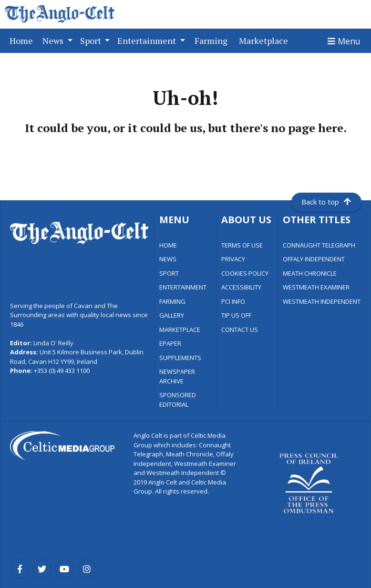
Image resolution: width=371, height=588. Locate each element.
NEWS (168, 259)
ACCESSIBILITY (241, 287)
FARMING (172, 301)
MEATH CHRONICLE (310, 273)
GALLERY (172, 315)
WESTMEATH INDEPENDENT (322, 301)
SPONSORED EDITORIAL (178, 400)
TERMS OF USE (242, 245)
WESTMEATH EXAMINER (316, 287)
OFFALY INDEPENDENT (314, 259)
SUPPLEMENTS (180, 358)
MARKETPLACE (180, 330)
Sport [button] (92, 41)
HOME (168, 245)
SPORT (169, 273)
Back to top (326, 202)
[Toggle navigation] (344, 41)
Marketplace (265, 40)
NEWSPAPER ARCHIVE (177, 376)
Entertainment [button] (148, 41)
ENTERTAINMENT (183, 287)
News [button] (54, 41)
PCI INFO (233, 301)
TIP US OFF (236, 315)
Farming (213, 40)
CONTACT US (240, 330)
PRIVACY (233, 259)
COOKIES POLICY (245, 273)
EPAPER (170, 343)
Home (23, 40)
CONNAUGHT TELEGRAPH (319, 245)
